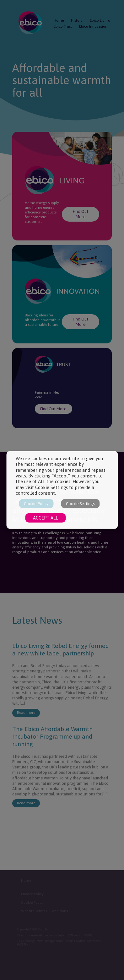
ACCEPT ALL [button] (45, 518)
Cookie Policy (36, 504)
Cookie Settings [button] (80, 504)
